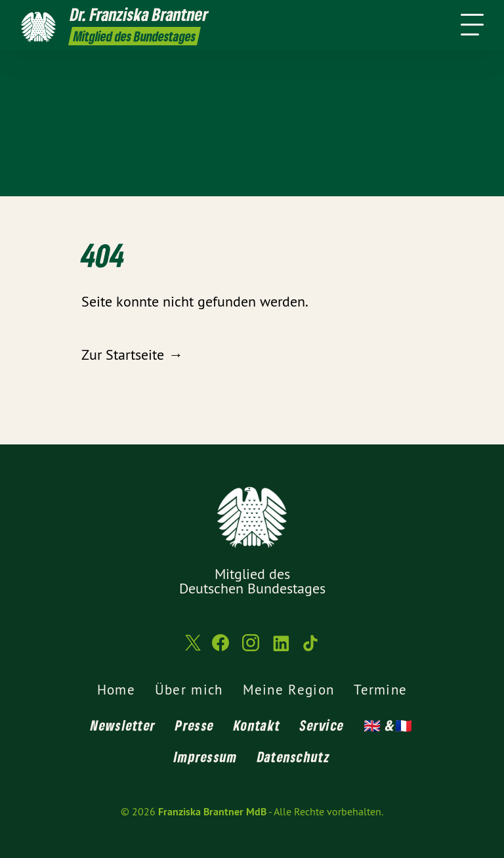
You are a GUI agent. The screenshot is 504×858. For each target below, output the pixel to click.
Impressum (206, 757)
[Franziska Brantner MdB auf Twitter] (192, 649)
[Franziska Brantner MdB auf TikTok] (311, 649)
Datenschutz (294, 757)
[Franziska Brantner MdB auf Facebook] (220, 649)
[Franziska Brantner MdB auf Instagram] (251, 649)
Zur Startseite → (132, 354)
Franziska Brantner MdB (212, 812)
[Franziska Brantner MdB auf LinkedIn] (281, 649)
